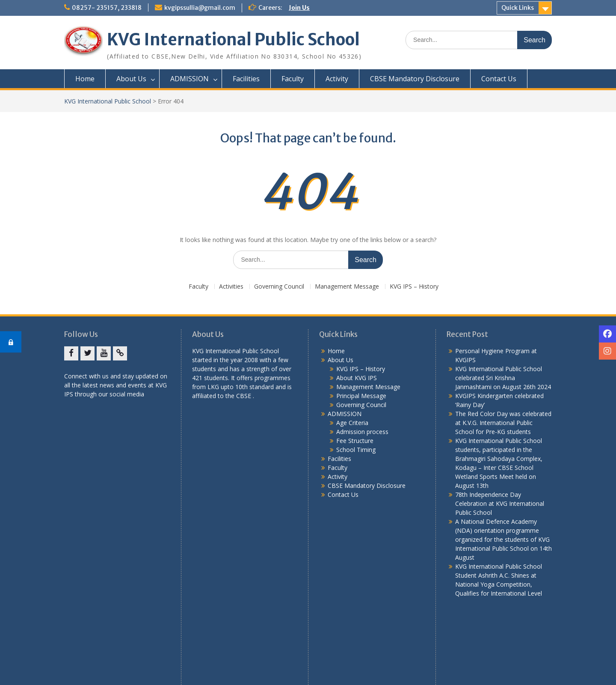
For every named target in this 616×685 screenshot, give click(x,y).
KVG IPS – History (414, 287)
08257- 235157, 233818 (107, 8)
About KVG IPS (357, 378)
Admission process (362, 432)
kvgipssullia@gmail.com (200, 8)
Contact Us (499, 79)
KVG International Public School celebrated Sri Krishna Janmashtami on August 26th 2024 (503, 378)
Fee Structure (355, 441)
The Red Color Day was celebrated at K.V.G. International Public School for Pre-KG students (503, 423)
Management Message (347, 287)
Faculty (293, 79)
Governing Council (279, 287)
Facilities (246, 79)
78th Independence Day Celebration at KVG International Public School (500, 503)
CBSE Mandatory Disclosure (415, 79)
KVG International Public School (233, 40)
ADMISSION (190, 79)
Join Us (299, 8)
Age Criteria (352, 423)
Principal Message (361, 396)
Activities (231, 287)
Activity (337, 79)
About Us (131, 79)
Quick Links (518, 8)
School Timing (356, 450)
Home (85, 79)
